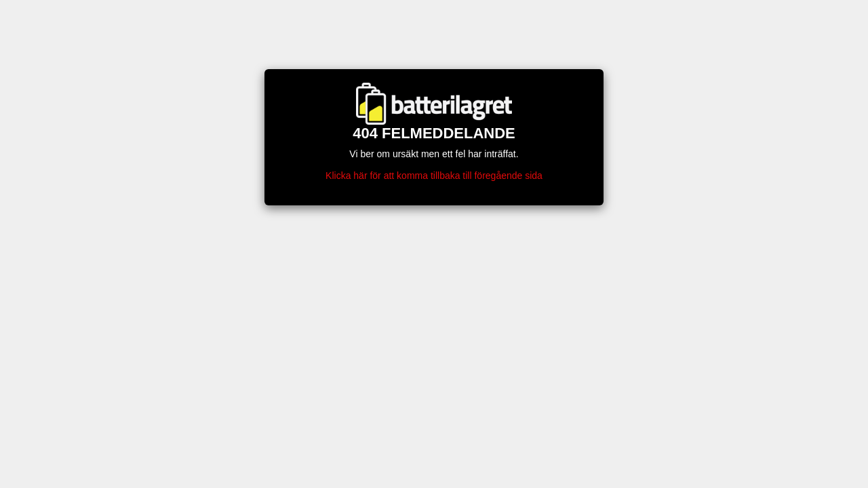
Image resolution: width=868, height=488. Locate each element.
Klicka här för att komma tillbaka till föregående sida (434, 176)
